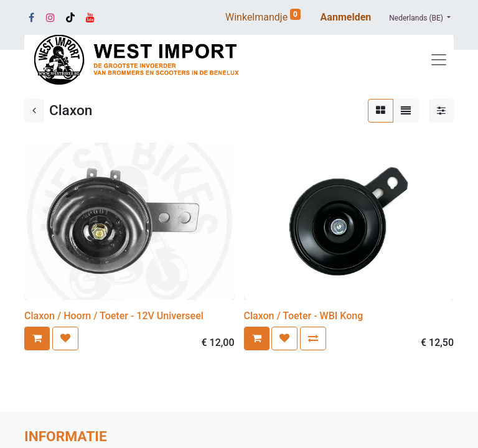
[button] (37, 338)
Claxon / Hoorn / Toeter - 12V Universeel (114, 316)
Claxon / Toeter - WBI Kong (304, 316)
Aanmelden (346, 17)
